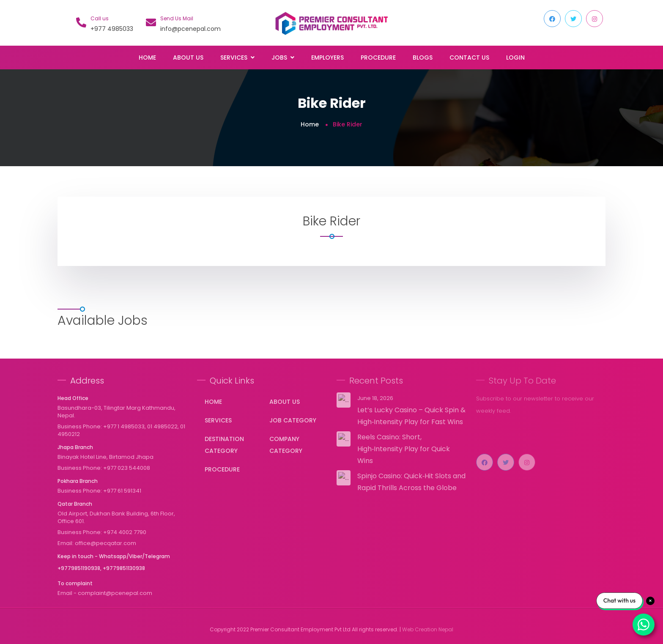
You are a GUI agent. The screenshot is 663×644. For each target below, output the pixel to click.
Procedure (378, 58)
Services (218, 420)
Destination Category (224, 445)
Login (515, 58)
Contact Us (469, 58)
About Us (188, 58)
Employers (327, 58)
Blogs (423, 58)
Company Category (286, 445)
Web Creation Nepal (428, 629)
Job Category (293, 420)
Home (147, 58)
